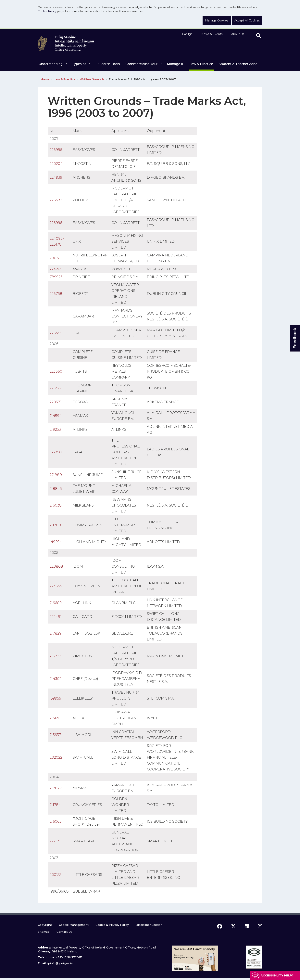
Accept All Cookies (247, 20)
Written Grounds (92, 79)
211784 (55, 805)
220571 (55, 402)
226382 (56, 200)
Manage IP (176, 64)
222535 (56, 841)
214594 (56, 416)
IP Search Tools (108, 64)
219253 (55, 430)
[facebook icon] (220, 926)
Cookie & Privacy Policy (112, 925)
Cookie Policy (47, 11)
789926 (56, 277)
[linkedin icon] (247, 926)
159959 (55, 698)
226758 (56, 294)
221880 (56, 475)
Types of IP (81, 64)
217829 (56, 633)
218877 (56, 788)
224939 (56, 177)
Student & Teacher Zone (238, 64)
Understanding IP (53, 64)
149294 (56, 542)
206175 (56, 258)
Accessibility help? (277, 975)
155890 (56, 452)
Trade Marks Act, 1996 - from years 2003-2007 (142, 79)
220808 (56, 566)
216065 (56, 821)
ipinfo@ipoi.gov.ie (60, 963)
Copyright (45, 925)
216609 (56, 603)
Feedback (295, 338)
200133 (56, 875)
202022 (56, 757)
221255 (55, 388)
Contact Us (64, 932)
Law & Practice (201, 64)
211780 (55, 525)
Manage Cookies (217, 20)
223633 (56, 586)
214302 (56, 679)
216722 (55, 656)
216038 (56, 505)
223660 (56, 371)
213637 (55, 735)
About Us (238, 34)
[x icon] (233, 926)
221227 (55, 333)
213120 (55, 718)
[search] (259, 36)
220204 (56, 164)
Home (45, 79)
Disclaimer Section (149, 925)
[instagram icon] (260, 926)
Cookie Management (74, 925)
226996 (56, 150)
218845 (56, 489)
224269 (56, 269)
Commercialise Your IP (144, 64)
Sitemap (44, 932)
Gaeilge (187, 34)
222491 (55, 617)
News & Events (212, 34)
